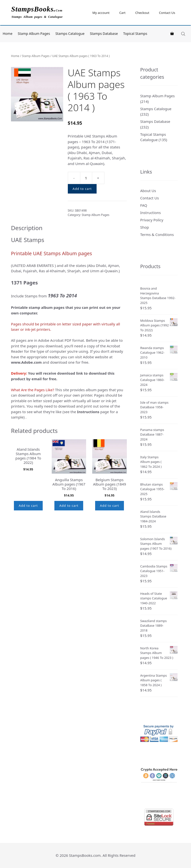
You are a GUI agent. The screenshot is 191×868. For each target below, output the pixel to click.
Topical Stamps (135, 34)
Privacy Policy (152, 220)
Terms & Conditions (157, 234)
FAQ (144, 205)
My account (101, 13)
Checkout (142, 13)
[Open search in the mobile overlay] (184, 34)
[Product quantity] (86, 178)
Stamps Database (104, 34)
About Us (148, 191)
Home (8, 34)
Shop (145, 227)
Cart (122, 13)
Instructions (151, 213)
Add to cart (82, 189)
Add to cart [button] (28, 506)
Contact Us (167, 13)
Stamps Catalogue (70, 34)
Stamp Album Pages (34, 34)
